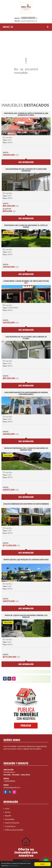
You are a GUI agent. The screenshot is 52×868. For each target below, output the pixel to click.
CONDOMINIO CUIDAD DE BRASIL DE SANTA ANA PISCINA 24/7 (26, 282)
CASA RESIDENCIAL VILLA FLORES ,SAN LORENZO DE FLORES (26, 338)
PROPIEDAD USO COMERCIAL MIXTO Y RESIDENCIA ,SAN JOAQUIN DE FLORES (26, 114)
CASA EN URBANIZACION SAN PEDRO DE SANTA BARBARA (26, 504)
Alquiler (8, 816)
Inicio (7, 809)
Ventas (8, 812)
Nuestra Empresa (12, 823)
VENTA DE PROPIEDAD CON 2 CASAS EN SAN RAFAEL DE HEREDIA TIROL (26, 449)
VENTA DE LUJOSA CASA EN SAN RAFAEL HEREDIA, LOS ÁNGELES (26, 616)
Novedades (10, 819)
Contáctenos (10, 826)
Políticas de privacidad (14, 830)
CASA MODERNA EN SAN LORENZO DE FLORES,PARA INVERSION (26, 170)
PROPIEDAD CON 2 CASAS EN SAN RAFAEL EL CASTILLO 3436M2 (26, 226)
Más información (13, 866)
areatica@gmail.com (12, 787)
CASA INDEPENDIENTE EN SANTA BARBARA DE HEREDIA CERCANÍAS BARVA (26, 393)
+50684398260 (28, 18)
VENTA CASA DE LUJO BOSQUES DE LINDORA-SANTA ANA (26, 560)
